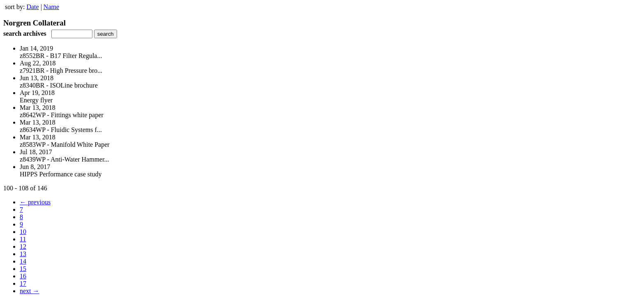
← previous (35, 202)
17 (23, 283)
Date (32, 7)
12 (23, 246)
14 (23, 261)
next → (30, 291)
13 (23, 254)
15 (23, 269)
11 (23, 239)
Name (51, 7)
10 (23, 232)
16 (23, 276)
